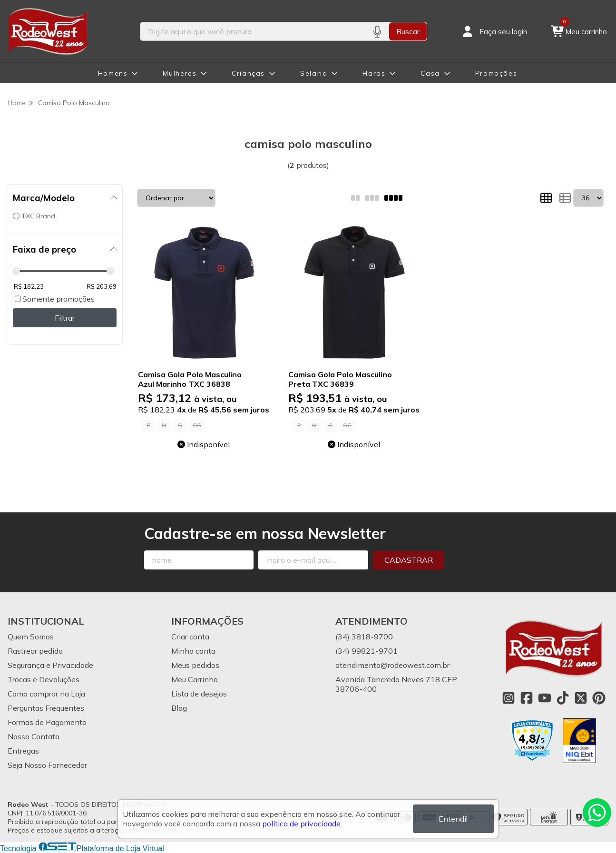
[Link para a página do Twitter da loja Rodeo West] (581, 698)
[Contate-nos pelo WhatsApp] (597, 813)
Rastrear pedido (35, 651)
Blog (179, 708)
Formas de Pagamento (47, 722)
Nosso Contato (34, 736)
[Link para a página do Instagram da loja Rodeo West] (508, 698)
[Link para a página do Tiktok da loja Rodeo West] (563, 698)
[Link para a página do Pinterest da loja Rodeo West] (599, 698)
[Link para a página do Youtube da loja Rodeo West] (545, 698)
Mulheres (180, 73)
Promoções (496, 73)
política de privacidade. (302, 824)
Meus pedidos (195, 665)
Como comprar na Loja (46, 694)
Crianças (248, 73)
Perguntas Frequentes (46, 708)
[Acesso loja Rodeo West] (494, 31)
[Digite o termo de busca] (253, 31)
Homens (113, 73)
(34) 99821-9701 (367, 651)
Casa (430, 73)
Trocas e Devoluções (44, 679)
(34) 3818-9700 (364, 637)
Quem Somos (31, 637)
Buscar (408, 31)
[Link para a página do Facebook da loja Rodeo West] (527, 698)
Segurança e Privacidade (50, 665)
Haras (374, 73)
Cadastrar (409, 560)
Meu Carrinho (195, 679)
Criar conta (190, 637)
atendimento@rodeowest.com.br (392, 665)
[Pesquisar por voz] (377, 31)
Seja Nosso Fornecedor (47, 765)
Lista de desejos (199, 694)
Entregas (23, 751)
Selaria (314, 73)
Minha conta (193, 651)
